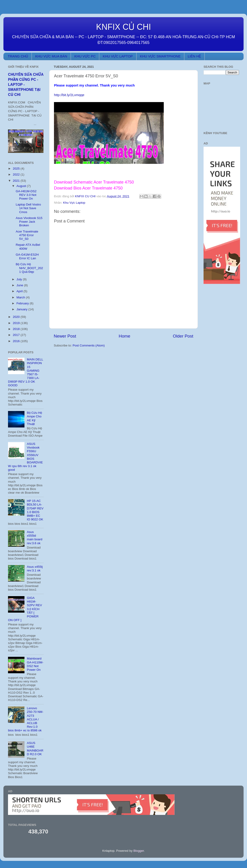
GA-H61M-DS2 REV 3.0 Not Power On (26, 195)
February (23, 303)
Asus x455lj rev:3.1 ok (35, 569)
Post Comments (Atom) (89, 345)
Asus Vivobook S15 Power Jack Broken (29, 222)
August (22, 186)
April (20, 291)
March (21, 297)
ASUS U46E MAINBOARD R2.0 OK (35, 749)
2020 (17, 317)
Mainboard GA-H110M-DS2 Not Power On (35, 664)
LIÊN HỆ (194, 56)
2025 (17, 169)
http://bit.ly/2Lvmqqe (69, 95)
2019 (17, 323)
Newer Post (65, 336)
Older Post (183, 336)
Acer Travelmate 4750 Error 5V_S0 (27, 235)
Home (124, 336)
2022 (17, 174)
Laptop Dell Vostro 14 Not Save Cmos (28, 208)
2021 (17, 181)
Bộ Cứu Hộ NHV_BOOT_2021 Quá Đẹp (29, 268)
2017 (17, 335)
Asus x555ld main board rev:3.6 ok (35, 538)
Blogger (139, 851)
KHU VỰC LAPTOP (118, 56)
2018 (17, 329)
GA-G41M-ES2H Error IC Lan (27, 256)
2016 (17, 341)
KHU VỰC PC (85, 56)
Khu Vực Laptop (74, 203)
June (20, 285)
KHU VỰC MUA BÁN (51, 56)
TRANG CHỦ (18, 56)
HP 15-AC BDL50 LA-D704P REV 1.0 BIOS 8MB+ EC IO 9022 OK (35, 510)
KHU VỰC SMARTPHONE (160, 56)
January (22, 309)
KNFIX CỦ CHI (123, 27)
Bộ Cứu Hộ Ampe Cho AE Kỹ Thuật (34, 418)
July (20, 279)
